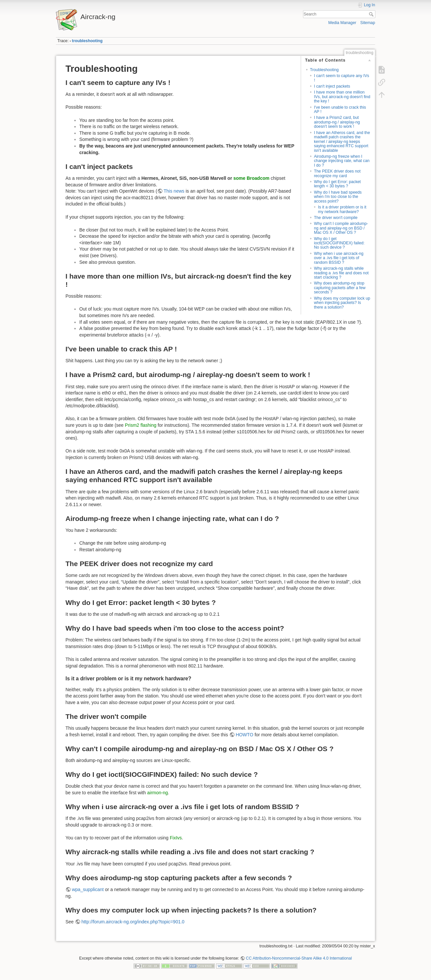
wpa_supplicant (88, 889)
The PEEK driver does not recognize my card (337, 173)
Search (372, 14)
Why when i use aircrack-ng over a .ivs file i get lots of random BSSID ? (339, 258)
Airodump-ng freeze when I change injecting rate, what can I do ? (342, 161)
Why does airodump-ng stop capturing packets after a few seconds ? (340, 288)
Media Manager (342, 23)
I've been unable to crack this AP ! (340, 109)
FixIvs (176, 838)
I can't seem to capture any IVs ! (342, 78)
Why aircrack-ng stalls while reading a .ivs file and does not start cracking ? (341, 273)
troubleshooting (87, 41)
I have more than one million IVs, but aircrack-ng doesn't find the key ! (342, 97)
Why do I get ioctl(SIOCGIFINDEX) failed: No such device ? (339, 243)
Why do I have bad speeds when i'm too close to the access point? (338, 197)
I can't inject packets (332, 86)
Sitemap (368, 23)
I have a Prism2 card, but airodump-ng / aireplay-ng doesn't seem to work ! (337, 122)
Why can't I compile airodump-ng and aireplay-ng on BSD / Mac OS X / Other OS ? (341, 228)
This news (174, 191)
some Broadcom (251, 178)
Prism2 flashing (141, 425)
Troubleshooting (324, 70)
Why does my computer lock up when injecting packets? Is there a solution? (342, 303)
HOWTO (244, 735)
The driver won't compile (336, 218)
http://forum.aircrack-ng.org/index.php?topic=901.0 (133, 922)
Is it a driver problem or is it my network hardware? (342, 209)
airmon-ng (157, 793)
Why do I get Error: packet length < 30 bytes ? (337, 184)
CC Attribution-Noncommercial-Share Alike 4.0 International (299, 958)
